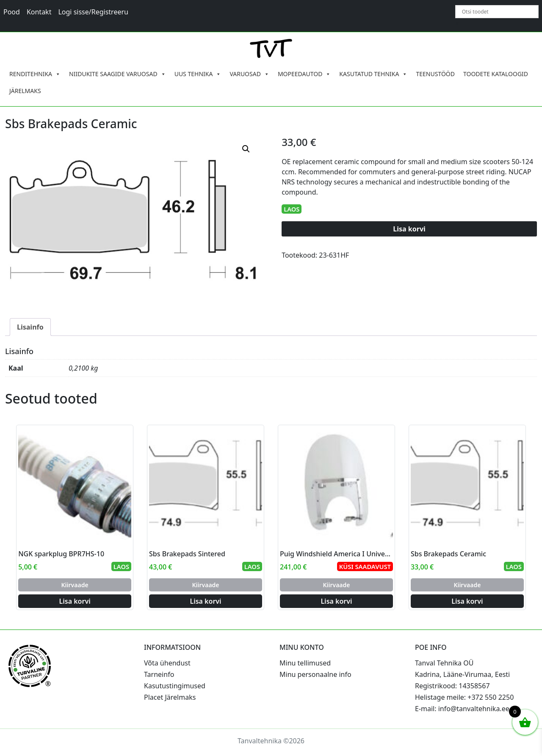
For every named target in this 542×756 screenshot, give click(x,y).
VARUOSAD (249, 74)
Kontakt (39, 12)
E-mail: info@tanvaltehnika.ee (462, 709)
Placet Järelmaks (170, 697)
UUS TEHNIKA (198, 74)
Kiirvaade (75, 585)
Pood (12, 12)
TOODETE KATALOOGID (496, 74)
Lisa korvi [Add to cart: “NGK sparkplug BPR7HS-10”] (75, 601)
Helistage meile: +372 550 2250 (464, 697)
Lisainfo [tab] (30, 327)
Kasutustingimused (175, 686)
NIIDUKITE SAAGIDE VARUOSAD (118, 74)
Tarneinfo (159, 674)
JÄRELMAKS (25, 91)
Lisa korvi (409, 229)
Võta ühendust (167, 663)
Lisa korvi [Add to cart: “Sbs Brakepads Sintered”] (205, 601)
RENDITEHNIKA (35, 74)
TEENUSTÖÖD (435, 74)
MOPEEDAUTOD (304, 74)
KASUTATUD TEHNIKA (373, 74)
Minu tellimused (305, 663)
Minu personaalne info (315, 674)
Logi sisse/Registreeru (93, 12)
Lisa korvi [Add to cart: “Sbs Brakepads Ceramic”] (467, 601)
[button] (246, 149)
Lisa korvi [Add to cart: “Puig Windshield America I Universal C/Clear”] (336, 601)
